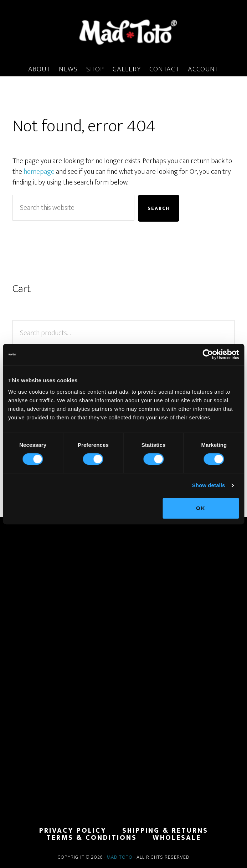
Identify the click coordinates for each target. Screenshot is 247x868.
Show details (209, 485)
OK (201, 508)
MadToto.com (123, 32)
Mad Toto (120, 857)
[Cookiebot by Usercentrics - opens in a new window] (208, 354)
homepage (39, 172)
